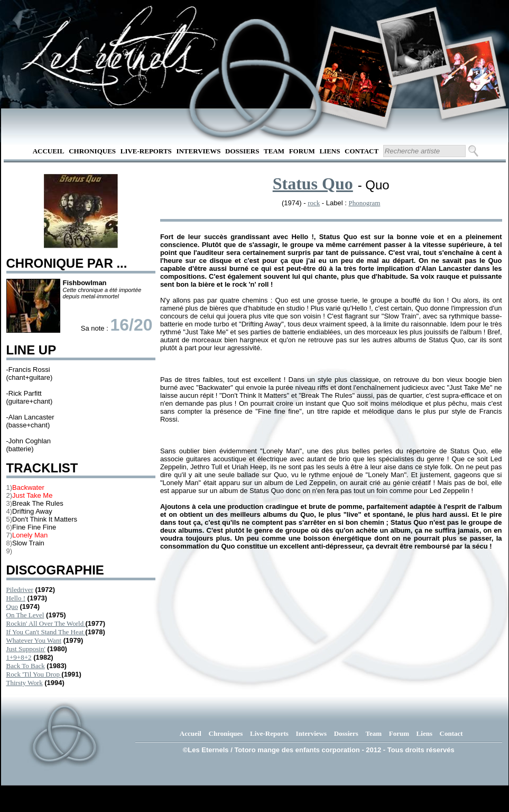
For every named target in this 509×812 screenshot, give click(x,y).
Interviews (198, 151)
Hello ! (16, 598)
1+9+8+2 (19, 657)
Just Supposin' (26, 649)
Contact (362, 151)
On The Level (25, 615)
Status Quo (313, 184)
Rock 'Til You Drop (34, 674)
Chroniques (92, 151)
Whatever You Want (34, 640)
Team (274, 151)
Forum (302, 151)
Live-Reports (146, 151)
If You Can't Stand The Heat (46, 632)
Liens (330, 151)
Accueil (49, 151)
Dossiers (242, 151)
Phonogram (364, 203)
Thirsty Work (25, 683)
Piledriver (20, 590)
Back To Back (26, 666)
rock (314, 203)
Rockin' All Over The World (46, 623)
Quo (12, 606)
